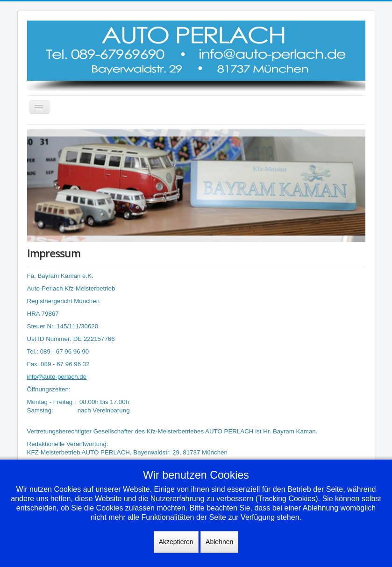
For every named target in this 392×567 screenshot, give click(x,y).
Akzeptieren (176, 542)
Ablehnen (219, 542)
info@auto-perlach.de (57, 377)
